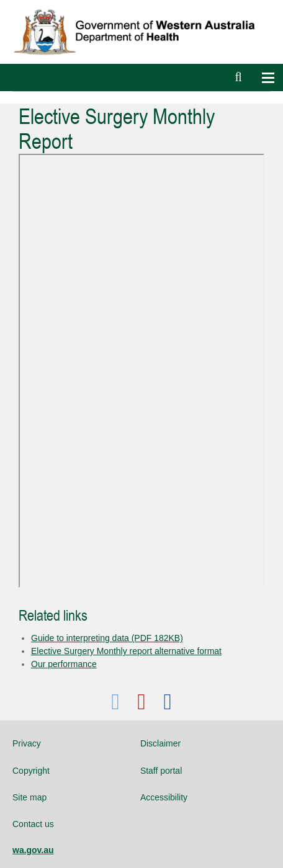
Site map (29, 797)
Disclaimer (160, 743)
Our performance (64, 664)
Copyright (31, 771)
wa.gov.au (33, 850)
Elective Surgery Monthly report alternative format (126, 651)
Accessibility (164, 797)
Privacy (27, 743)
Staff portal (161, 771)
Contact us (33, 824)
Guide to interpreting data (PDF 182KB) (107, 638)
